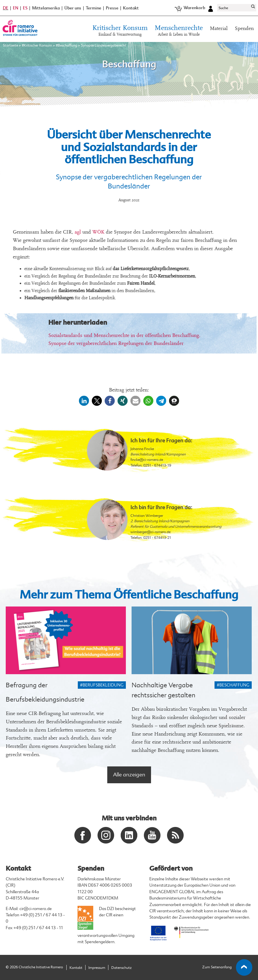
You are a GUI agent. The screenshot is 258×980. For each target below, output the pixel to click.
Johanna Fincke (142, 449)
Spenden (244, 28)
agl (78, 232)
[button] (84, 401)
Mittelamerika (46, 8)
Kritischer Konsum (120, 31)
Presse (112, 8)
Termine (94, 8)
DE (6, 8)
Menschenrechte (179, 31)
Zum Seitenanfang (227, 967)
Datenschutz (121, 968)
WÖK (98, 232)
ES (25, 8)
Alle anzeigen (129, 775)
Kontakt (131, 8)
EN (16, 8)
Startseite (10, 45)
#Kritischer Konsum (37, 45)
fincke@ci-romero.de (147, 460)
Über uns (73, 8)
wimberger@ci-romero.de (150, 532)
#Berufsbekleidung (102, 685)
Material (219, 28)
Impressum (97, 968)
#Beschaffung (67, 45)
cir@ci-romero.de (36, 909)
